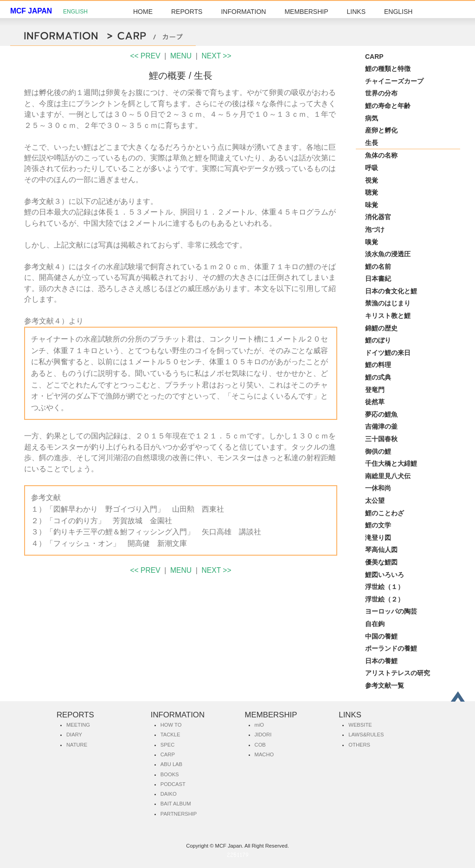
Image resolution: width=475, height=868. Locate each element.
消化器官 (378, 217)
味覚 (372, 205)
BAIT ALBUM (176, 804)
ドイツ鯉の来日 (388, 353)
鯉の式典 (378, 377)
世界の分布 (381, 93)
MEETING (78, 725)
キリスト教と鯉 (388, 316)
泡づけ (375, 229)
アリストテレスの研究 (398, 673)
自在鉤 (375, 624)
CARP (374, 57)
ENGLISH (75, 12)
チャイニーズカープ (394, 81)
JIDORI (263, 735)
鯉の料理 (378, 365)
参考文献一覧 (385, 685)
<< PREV (145, 56)
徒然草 (375, 402)
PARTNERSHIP (179, 814)
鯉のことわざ (385, 513)
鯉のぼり (378, 340)
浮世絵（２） (385, 599)
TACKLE (170, 735)
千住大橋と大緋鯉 (391, 463)
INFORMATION (243, 12)
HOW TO (171, 725)
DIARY (74, 735)
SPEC (167, 745)
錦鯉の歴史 (381, 328)
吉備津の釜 (381, 426)
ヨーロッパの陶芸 (391, 611)
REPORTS (187, 12)
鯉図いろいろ (385, 575)
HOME (143, 12)
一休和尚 (378, 488)
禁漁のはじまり (388, 303)
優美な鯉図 (381, 562)
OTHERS (359, 745)
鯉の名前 (378, 266)
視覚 (372, 180)
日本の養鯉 (381, 661)
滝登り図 (378, 538)
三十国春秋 (381, 439)
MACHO (264, 754)
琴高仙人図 (381, 550)
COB (260, 745)
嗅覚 (372, 242)
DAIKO (169, 794)
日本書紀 (378, 279)
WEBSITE (360, 725)
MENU (181, 56)
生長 (372, 143)
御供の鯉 (378, 451)
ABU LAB (171, 764)
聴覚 (372, 192)
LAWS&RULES (366, 735)
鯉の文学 (378, 525)
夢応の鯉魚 (381, 414)
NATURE (77, 745)
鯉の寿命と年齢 (388, 106)
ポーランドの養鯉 (391, 648)
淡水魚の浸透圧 (388, 254)
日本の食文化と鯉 (391, 291)
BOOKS (170, 774)
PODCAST (173, 784)
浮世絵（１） (385, 587)
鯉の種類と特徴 (388, 69)
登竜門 (375, 390)
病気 (372, 118)
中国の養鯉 (381, 636)
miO (260, 725)
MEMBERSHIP (306, 12)
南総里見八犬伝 (388, 476)
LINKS (356, 12)
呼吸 (372, 168)
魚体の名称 (381, 155)
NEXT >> (217, 56)
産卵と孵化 (381, 130)
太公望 (375, 501)
